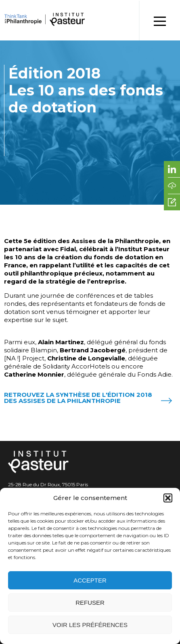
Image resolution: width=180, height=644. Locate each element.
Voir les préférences (90, 625)
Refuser (90, 603)
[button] (168, 498)
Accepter (90, 580)
